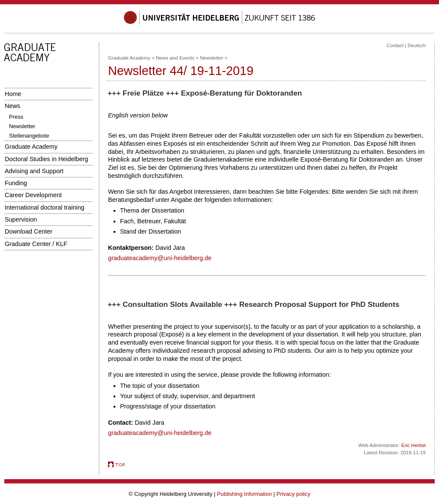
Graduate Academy (31, 147)
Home (13, 94)
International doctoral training (45, 207)
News (12, 106)
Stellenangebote (29, 136)
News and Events (175, 58)
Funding (16, 183)
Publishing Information (244, 494)
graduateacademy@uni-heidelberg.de (160, 258)
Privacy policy (293, 494)
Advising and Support (34, 171)
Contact (395, 45)
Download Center (29, 231)
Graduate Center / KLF (36, 244)
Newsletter (22, 126)
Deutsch (417, 45)
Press (16, 117)
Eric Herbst (413, 445)
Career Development (33, 195)
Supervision (21, 219)
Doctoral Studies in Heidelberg (47, 159)
